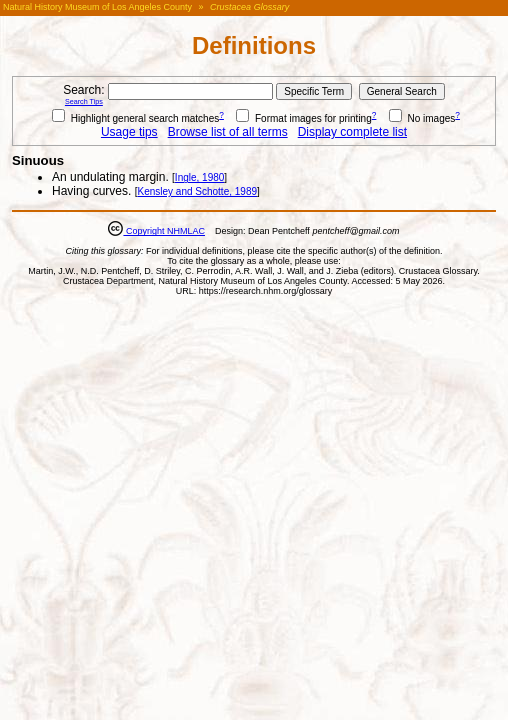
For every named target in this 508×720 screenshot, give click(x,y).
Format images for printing (304, 118)
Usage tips (129, 132)
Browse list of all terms (228, 132)
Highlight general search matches (135, 118)
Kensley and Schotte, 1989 (197, 191)
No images (422, 118)
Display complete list (352, 132)
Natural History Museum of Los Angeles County (97, 7)
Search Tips (84, 101)
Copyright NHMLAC (164, 231)
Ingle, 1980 (200, 177)
